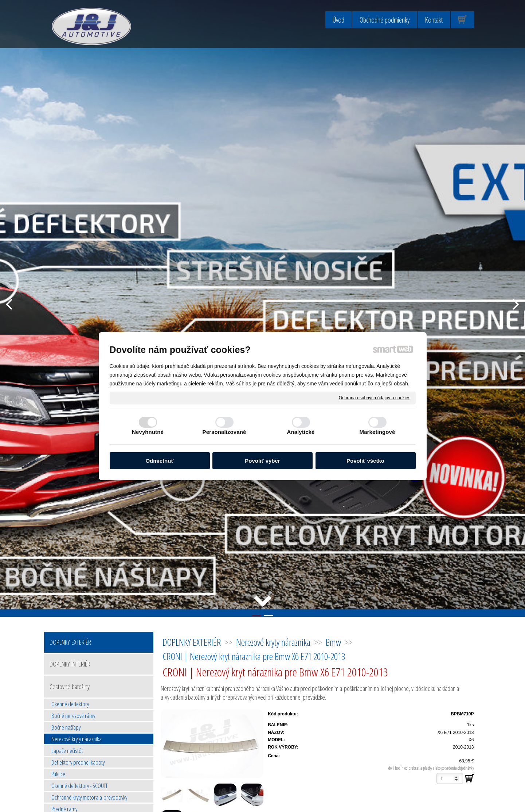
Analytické (301, 432)
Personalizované (224, 432)
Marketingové (377, 432)
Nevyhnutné (148, 432)
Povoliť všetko (365, 461)
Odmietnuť (159, 461)
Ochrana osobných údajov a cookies (375, 397)
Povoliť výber (262, 461)
